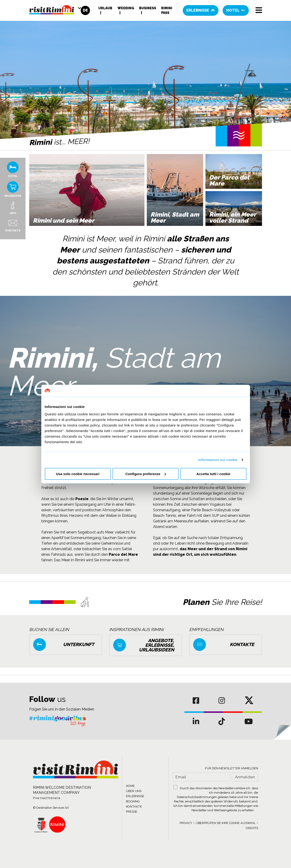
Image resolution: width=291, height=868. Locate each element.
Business (148, 8)
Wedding (126, 8)
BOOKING (133, 801)
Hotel (236, 10)
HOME (130, 786)
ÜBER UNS (134, 791)
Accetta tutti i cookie (213, 474)
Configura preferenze (146, 474)
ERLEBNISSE (135, 796)
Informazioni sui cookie (218, 460)
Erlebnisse (201, 10)
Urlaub (105, 8)
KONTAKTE (134, 806)
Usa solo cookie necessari (78, 474)
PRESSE (132, 812)
